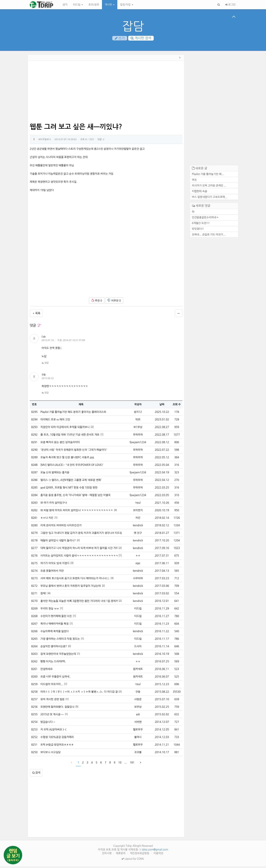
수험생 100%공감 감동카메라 (57, 739)
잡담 (133, 26)
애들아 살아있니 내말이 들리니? (58, 542)
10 (120, 764)
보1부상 (138, 429)
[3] (72, 565)
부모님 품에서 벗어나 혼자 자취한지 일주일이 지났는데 (71, 588)
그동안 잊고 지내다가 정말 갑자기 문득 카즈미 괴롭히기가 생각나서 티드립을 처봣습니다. (81, 535)
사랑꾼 (138, 701)
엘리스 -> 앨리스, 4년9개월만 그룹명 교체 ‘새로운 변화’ (71, 482)
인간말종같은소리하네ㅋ (205, 219)
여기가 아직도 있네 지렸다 (55, 565)
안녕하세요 (47, 671)
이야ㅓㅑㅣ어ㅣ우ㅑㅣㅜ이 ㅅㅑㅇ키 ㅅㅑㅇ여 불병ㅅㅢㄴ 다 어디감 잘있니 (79, 694)
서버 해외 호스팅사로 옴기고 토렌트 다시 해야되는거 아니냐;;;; (75, 580)
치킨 (138, 520)
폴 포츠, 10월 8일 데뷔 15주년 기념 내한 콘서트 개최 (70, 436)
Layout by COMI (133, 861)
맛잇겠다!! (198, 231)
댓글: (101, 141)
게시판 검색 (141, 39)
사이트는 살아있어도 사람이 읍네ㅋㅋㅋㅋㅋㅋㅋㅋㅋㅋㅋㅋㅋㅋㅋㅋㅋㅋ (79, 557)
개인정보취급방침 (140, 855)
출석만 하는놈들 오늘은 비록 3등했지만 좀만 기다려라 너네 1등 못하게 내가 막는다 (79, 603)
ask (138, 716)
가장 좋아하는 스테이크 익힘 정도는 (60, 641)
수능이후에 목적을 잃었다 (55, 633)
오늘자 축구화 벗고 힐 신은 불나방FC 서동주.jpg (67, 459)
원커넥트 (138, 671)
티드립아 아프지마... (52, 686)
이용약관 (158, 855)
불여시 (138, 739)
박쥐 (138, 421)
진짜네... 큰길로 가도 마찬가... (209, 236)
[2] (92, 429)
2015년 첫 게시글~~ (52, 716)
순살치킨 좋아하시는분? (54, 648)
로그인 (230, 5)
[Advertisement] (106, 94)
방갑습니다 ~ (48, 724)
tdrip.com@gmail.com (155, 851)
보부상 (138, 709)
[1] (102, 436)
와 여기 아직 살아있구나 (54, 505)
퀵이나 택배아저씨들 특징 (55, 626)
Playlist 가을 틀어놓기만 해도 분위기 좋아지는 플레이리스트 (73, 414)
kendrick (138, 527)
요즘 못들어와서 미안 (52, 573)
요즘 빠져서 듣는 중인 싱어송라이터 (60, 444)
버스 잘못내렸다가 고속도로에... (210, 199)
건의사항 (107, 855)
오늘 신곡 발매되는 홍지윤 (55, 474)
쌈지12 (138, 414)
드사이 (138, 648)
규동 (44, 377)
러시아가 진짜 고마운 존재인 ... (209, 187)
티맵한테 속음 (200, 193)
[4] (115, 512)
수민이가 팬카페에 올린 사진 (56, 618)
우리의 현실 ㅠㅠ (50, 610)
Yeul (138, 505)
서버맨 (138, 724)
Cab (44, 339)
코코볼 (138, 754)
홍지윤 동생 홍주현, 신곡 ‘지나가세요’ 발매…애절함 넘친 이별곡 (75, 497)
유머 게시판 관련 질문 (52, 701)
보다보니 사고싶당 (51, 754)
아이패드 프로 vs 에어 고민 (55, 421)
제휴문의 (121, 855)
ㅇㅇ (138, 557)
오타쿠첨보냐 (45, 141)
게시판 (110, 5)
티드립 (78, 5)
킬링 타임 (127, 5)
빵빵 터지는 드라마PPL (53, 663)
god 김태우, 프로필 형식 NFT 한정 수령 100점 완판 (69, 489)
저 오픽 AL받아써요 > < (53, 731)
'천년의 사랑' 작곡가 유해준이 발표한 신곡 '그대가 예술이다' (74, 452)
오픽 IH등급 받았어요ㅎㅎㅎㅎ (57, 746)
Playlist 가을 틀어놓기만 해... (208, 176)
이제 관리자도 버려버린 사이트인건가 (61, 527)
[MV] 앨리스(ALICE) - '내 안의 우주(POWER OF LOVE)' (72, 467)
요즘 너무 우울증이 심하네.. (56, 678)
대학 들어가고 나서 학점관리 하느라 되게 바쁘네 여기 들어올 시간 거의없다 (79, 550)
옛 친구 (138, 535)
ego (138, 565)
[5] (77, 708)
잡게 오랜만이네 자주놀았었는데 (58, 656)
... (126, 764)
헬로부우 (138, 731)
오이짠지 (138, 512)
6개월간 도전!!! (201, 225)
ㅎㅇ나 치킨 (47, 520)
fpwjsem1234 (138, 444)
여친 (194, 182)
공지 (65, 5)
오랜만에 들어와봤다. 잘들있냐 (57, 709)
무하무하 (138, 436)
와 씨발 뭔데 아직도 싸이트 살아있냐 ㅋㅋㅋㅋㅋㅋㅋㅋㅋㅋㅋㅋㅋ (77, 512)
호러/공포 (94, 5)
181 (132, 764)
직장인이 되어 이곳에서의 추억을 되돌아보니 (65, 429)
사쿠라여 (138, 580)
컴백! (43, 595)
